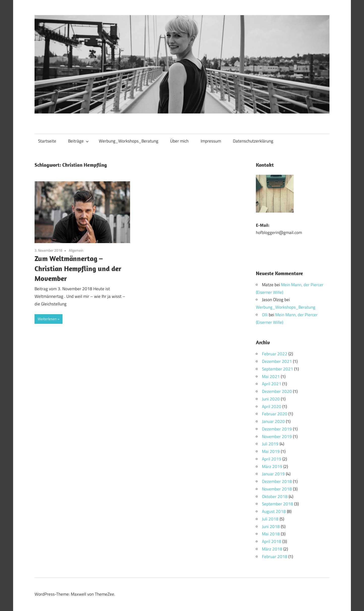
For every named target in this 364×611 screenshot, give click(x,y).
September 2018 (278, 504)
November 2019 (277, 437)
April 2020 (272, 406)
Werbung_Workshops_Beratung (129, 141)
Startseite (47, 141)
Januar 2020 (273, 421)
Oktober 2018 (275, 497)
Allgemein (76, 250)
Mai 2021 (271, 376)
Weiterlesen (47, 319)
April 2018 (272, 541)
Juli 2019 (270, 444)
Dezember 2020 (277, 391)
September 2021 (278, 369)
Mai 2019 (271, 451)
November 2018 (277, 489)
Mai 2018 (271, 534)
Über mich (179, 141)
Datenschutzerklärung (253, 141)
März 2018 (272, 549)
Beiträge (78, 141)
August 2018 (274, 511)
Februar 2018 (275, 557)
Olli (265, 315)
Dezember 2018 (277, 481)
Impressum (211, 141)
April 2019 (272, 459)
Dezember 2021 (277, 361)
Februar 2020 (275, 414)
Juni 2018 (271, 527)
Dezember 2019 (277, 429)
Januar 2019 (273, 474)
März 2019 (272, 467)
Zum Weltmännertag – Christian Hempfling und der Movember (78, 268)
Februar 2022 (275, 354)
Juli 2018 (270, 519)
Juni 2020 (271, 399)
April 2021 (272, 384)
